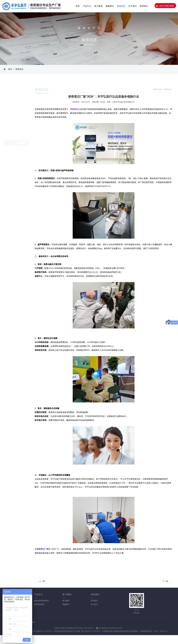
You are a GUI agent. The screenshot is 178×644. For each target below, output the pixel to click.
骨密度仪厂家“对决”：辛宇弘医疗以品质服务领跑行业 (104, 97)
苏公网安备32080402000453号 (104, 628)
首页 (78, 6)
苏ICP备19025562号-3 (79, 628)
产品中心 (87, 6)
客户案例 (98, 6)
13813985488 (165, 6)
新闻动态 (121, 6)
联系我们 (144, 6)
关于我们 (133, 6)
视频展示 (110, 6)
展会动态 (23, 112)
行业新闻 (22, 104)
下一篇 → (166, 581)
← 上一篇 (41, 581)
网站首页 (158, 86)
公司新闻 (23, 96)
